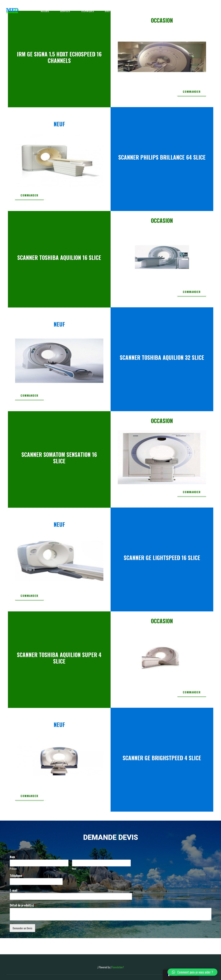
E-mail (14, 890)
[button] (192, 972)
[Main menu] (211, 11)
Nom (13, 857)
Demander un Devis (22, 928)
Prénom (13, 869)
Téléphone (17, 876)
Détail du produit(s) (23, 905)
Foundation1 (118, 967)
